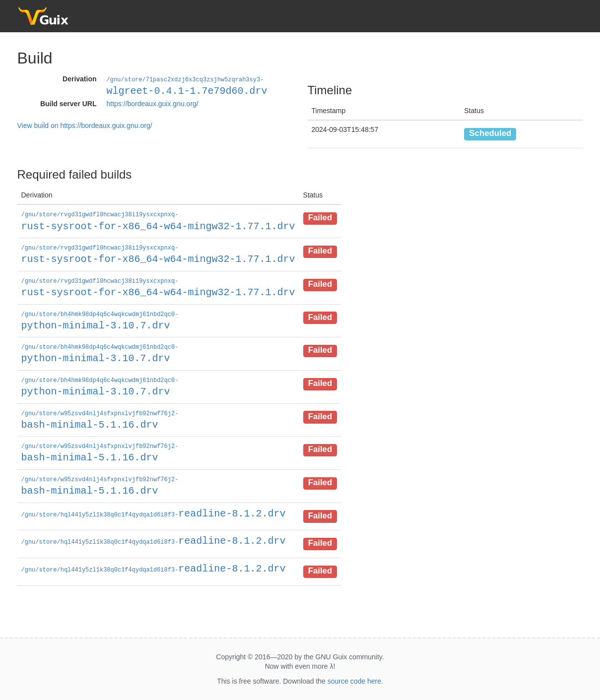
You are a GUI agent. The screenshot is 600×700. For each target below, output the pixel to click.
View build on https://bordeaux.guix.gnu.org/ (85, 125)
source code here (354, 676)
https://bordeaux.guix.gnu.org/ (153, 103)
